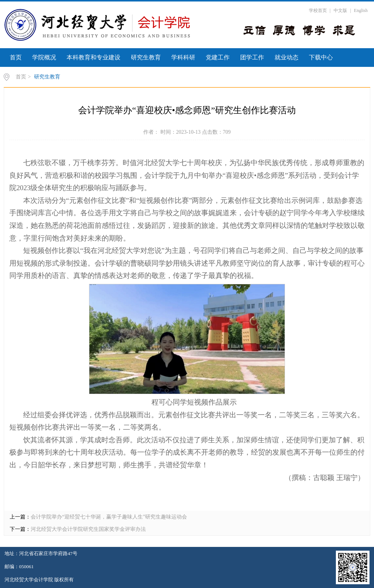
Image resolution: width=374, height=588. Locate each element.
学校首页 (318, 10)
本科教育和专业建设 (93, 57)
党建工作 (218, 57)
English (361, 10)
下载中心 (321, 57)
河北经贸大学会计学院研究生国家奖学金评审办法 (88, 529)
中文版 (340, 10)
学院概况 (44, 57)
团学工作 (252, 57)
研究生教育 (146, 57)
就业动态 (286, 57)
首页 (16, 57)
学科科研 (183, 57)
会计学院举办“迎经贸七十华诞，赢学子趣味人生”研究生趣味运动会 (109, 517)
